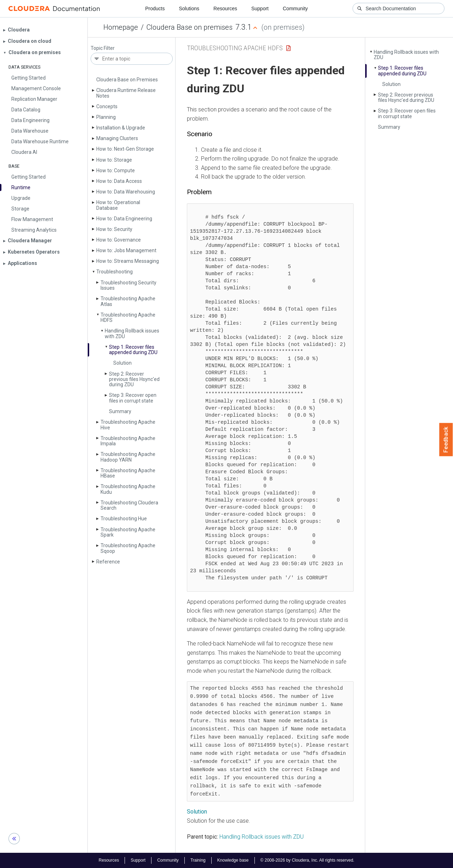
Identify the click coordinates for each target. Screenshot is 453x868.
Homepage (121, 27)
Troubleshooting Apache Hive (128, 425)
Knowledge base (233, 860)
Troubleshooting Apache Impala (128, 441)
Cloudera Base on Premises (127, 80)
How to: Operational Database (118, 205)
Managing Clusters (117, 138)
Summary (120, 411)
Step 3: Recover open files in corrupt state (133, 398)
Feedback (446, 440)
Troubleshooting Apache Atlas (128, 301)
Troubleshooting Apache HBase (128, 473)
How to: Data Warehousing (126, 192)
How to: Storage (114, 160)
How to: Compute (116, 170)
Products (155, 8)
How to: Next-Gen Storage (125, 149)
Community (295, 8)
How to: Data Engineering (124, 219)
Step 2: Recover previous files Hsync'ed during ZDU (134, 379)
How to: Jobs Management (126, 250)
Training (198, 860)
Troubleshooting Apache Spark (128, 532)
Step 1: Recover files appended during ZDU (133, 350)
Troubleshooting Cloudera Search (129, 505)
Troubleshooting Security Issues (128, 285)
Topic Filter (103, 48)
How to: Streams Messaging (128, 261)
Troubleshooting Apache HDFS (128, 317)
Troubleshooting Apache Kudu (128, 489)
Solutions (189, 8)
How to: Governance (119, 240)
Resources (225, 8)
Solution (122, 363)
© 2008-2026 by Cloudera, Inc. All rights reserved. (308, 860)
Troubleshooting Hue (124, 519)
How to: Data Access (119, 181)
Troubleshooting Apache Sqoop (128, 548)
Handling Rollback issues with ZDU (132, 333)
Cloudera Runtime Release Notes (126, 93)
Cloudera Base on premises (190, 27)
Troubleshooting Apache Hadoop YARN (128, 457)
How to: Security (114, 229)
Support (260, 8)
